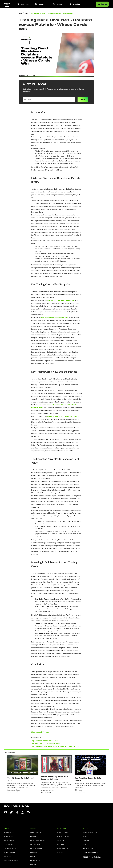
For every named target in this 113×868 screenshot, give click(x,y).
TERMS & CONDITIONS (91, 853)
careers (86, 841)
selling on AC (36, 845)
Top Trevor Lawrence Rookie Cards (45, 741)
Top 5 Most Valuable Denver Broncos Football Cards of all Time (55, 746)
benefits (7, 857)
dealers (33, 865)
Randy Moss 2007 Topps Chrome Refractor (64, 416)
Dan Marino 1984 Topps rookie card (61, 300)
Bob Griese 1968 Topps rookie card (55, 317)
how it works (10, 853)
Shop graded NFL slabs (40, 732)
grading (34, 837)
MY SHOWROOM (62, 833)
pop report (9, 845)
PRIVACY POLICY (89, 849)
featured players (11, 861)
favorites (60, 841)
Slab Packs (8, 837)
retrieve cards (10, 849)
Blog (27, 13)
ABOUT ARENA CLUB (90, 833)
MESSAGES (60, 845)
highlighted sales (38, 841)
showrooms (9, 841)
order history (62, 849)
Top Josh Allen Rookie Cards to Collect (46, 743)
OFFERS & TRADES (63, 837)
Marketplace (9, 833)
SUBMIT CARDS (36, 833)
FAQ (84, 845)
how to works (36, 849)
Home (21, 13)
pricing (33, 857)
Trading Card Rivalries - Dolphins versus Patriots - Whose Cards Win (53, 13)
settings (60, 853)
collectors (35, 861)
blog (85, 837)
